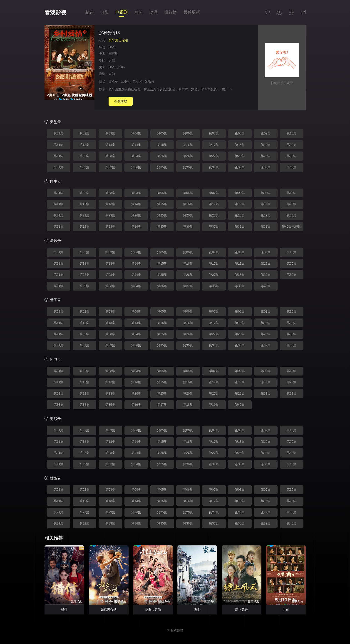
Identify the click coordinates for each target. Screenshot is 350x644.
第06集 (188, 133)
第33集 (110, 167)
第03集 (110, 133)
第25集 (162, 156)
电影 (104, 12)
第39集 (266, 167)
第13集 (110, 145)
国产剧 (113, 54)
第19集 (266, 145)
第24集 (136, 156)
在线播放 (121, 101)
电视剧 (122, 12)
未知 (112, 74)
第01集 (59, 133)
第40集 (292, 167)
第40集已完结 (292, 226)
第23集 (110, 156)
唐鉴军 (113, 81)
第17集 (214, 145)
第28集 (240, 156)
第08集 (240, 133)
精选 (89, 12)
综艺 (139, 12)
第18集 (240, 145)
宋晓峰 (150, 81)
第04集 (136, 133)
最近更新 (192, 12)
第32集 (84, 167)
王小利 (125, 81)
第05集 (162, 133)
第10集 (292, 133)
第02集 (84, 133)
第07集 (214, 133)
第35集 (162, 167)
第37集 (214, 167)
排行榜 (171, 12)
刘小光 (138, 81)
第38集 (240, 167)
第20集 (292, 145)
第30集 (292, 156)
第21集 (59, 156)
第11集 (59, 145)
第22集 (84, 156)
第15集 (162, 145)
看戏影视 (55, 12)
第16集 (188, 145)
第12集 (84, 145)
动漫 (154, 12)
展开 (228, 89)
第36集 (188, 167)
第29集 (266, 156)
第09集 (266, 133)
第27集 (214, 156)
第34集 (136, 167)
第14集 (136, 145)
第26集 (188, 156)
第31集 (59, 167)
